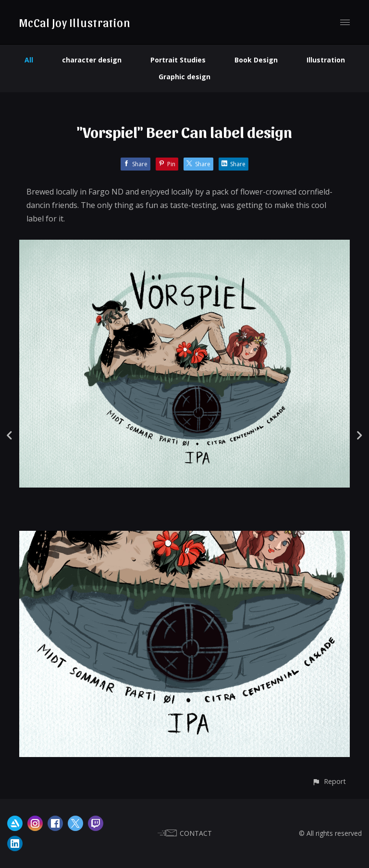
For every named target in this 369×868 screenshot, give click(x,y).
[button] (329, 781)
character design (92, 60)
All (29, 60)
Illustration (326, 60)
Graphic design (184, 77)
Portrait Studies (178, 60)
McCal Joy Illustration (75, 22)
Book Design (256, 60)
